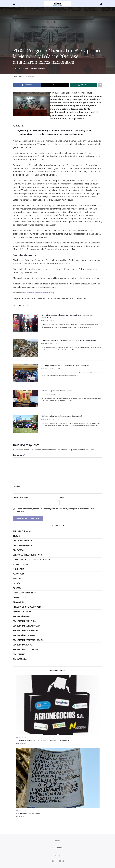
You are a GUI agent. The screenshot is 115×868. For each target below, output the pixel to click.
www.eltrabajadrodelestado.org (38, 293)
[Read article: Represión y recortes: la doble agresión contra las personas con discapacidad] (25, 323)
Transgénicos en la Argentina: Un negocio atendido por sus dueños (42, 740)
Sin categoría (20, 659)
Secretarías (19, 654)
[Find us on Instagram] (56, 861)
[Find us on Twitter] (53, 861)
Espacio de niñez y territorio (27, 555)
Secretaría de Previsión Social (28, 640)
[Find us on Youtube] (60, 861)
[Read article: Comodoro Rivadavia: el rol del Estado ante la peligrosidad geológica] (25, 348)
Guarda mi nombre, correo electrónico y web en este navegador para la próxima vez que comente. (55, 510)
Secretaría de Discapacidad (26, 626)
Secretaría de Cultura (24, 621)
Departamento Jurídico (25, 541)
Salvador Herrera (22, 612)
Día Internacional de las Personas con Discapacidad (62, 416)
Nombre (17, 486)
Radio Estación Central (25, 593)
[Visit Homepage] (57, 4)
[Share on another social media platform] (100, 85)
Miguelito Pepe (20, 564)
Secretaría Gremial (23, 645)
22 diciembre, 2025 (48, 369)
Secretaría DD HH (21, 616)
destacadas (19, 550)
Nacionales (32, 69)
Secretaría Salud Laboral (26, 650)
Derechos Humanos (23, 546)
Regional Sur (20, 598)
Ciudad (16, 536)
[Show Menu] (14, 4)
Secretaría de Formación (25, 631)
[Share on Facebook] (27, 85)
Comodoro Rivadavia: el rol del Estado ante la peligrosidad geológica (50, 134)
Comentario (19, 455)
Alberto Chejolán (22, 531)
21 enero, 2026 (47, 343)
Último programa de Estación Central (57, 391)
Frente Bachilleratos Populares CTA (31, 560)
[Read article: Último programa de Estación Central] (25, 399)
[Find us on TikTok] (63, 861)
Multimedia (19, 569)
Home (15, 77)
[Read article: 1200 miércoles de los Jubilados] (58, 778)
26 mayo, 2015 (19, 69)
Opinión (17, 583)
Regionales (19, 602)
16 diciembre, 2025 (48, 394)
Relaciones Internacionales (27, 607)
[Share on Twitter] (55, 85)
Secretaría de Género (24, 635)
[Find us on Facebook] (50, 861)
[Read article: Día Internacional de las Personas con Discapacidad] (25, 424)
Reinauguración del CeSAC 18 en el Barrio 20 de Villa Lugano (65, 365)
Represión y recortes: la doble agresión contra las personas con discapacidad (54, 130)
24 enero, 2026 (47, 321)
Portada (17, 588)
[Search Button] (101, 4)
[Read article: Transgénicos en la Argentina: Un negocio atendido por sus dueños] (58, 705)
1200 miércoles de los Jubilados (28, 813)
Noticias (41, 69)
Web (61, 497)
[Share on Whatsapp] (84, 85)
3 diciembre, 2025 (48, 419)
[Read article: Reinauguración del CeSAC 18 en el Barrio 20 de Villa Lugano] (25, 373)
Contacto (57, 841)
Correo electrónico (22, 497)
